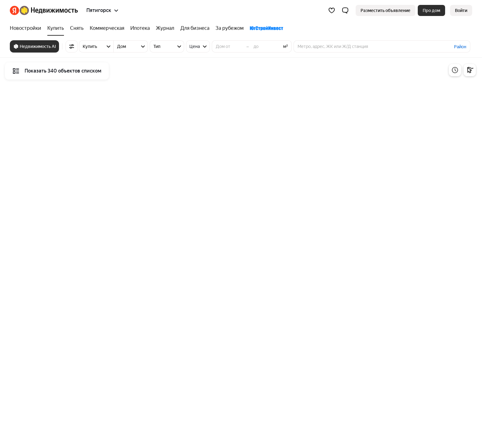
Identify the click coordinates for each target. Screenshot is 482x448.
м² (286, 46)
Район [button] (460, 47)
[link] (461, 10)
